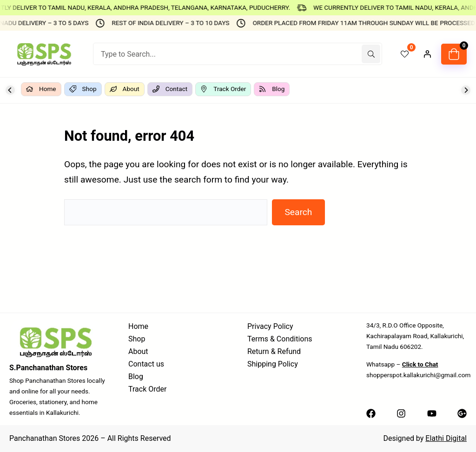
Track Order (147, 389)
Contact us (146, 364)
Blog (136, 377)
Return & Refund (274, 351)
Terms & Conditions (280, 339)
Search (298, 212)
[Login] (427, 54)
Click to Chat (420, 364)
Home (138, 326)
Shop (137, 339)
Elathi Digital (446, 438)
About (138, 351)
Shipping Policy (273, 364)
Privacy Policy (270, 326)
